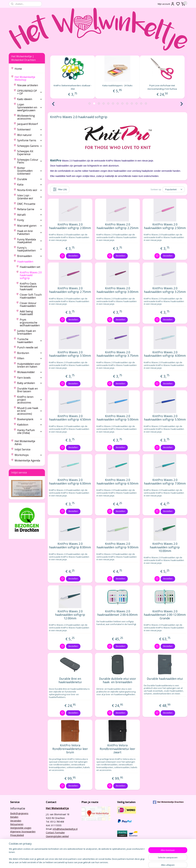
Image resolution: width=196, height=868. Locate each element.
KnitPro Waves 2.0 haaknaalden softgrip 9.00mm (117, 546)
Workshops (28, 455)
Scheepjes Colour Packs (30, 161)
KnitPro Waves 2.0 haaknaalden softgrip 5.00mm (117, 418)
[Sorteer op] (174, 189)
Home (18, 69)
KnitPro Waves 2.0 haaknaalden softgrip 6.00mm (70, 482)
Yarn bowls (30, 378)
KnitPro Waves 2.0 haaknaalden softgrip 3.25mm (165, 290)
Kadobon (30, 425)
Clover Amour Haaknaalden (28, 305)
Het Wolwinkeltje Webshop (28, 78)
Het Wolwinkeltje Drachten (168, 802)
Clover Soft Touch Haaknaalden (31, 296)
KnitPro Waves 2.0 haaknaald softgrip (31, 275)
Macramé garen (30, 226)
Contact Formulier (55, 833)
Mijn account (166, 4)
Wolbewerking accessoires (26, 117)
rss (127, 862)
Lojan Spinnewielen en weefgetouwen (30, 107)
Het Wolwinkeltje (57, 808)
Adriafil (30, 215)
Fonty (30, 220)
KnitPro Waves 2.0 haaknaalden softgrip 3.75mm (117, 354)
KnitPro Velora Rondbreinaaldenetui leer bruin (70, 749)
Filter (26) (60, 189)
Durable (30, 179)
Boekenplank (30, 419)
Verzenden (16, 821)
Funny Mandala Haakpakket (30, 241)
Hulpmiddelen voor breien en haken (29, 365)
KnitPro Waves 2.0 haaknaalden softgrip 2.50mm (165, 226)
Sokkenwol (30, 129)
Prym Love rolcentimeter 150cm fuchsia (73, 85)
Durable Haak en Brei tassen (27, 390)
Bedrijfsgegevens (19, 813)
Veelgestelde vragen (21, 828)
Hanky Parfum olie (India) (30, 432)
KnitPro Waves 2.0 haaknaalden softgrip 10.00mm (165, 547)
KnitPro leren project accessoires (30, 400)
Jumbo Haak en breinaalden (27, 332)
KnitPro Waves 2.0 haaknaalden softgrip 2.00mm (70, 226)
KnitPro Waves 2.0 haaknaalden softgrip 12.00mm (70, 615)
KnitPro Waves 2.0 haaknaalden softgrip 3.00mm (117, 290)
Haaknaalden (30, 262)
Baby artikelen (30, 383)
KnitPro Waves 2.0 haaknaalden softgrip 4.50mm (70, 418)
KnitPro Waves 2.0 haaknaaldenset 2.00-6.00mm (117, 613)
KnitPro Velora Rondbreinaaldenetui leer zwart (117, 749)
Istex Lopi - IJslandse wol (30, 197)
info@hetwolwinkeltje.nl (65, 829)
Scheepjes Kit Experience (25, 153)
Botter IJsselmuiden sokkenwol (30, 171)
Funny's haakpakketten (30, 249)
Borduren (30, 353)
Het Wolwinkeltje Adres (25, 443)
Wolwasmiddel (30, 372)
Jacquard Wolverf (28, 124)
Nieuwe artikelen (28, 85)
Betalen (14, 817)
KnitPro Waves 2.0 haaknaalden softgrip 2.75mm (70, 290)
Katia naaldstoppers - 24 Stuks (162, 85)
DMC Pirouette (26, 204)
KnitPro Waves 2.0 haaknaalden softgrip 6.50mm (117, 482)
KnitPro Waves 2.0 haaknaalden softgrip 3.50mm (70, 354)
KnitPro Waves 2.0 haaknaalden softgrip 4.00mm (165, 354)
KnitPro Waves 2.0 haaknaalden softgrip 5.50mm (165, 418)
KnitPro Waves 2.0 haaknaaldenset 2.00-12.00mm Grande (165, 615)
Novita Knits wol (30, 190)
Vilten (30, 358)
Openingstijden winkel (57, 836)
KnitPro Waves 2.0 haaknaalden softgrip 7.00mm (165, 482)
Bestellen (73, 256)
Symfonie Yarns (30, 140)
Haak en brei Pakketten (30, 232)
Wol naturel (30, 135)
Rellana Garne (30, 209)
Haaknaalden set (30, 267)
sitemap (120, 862)
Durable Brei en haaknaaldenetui (70, 680)
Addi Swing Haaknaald (26, 313)
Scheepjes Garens (30, 146)
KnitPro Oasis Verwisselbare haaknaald (28, 286)
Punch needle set (28, 347)
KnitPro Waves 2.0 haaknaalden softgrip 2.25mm (117, 226)
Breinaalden (30, 256)
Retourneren (17, 824)
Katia (30, 185)
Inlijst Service (23, 449)
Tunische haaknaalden (30, 341)
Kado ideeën (30, 99)
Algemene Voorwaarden (23, 832)
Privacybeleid (17, 835)
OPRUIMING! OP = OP (30, 92)
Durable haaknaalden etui (165, 679)
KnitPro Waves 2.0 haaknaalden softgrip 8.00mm (70, 546)
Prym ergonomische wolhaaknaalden (30, 322)
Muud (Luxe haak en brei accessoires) (30, 411)
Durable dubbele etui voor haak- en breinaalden (117, 680)
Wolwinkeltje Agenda (27, 460)
